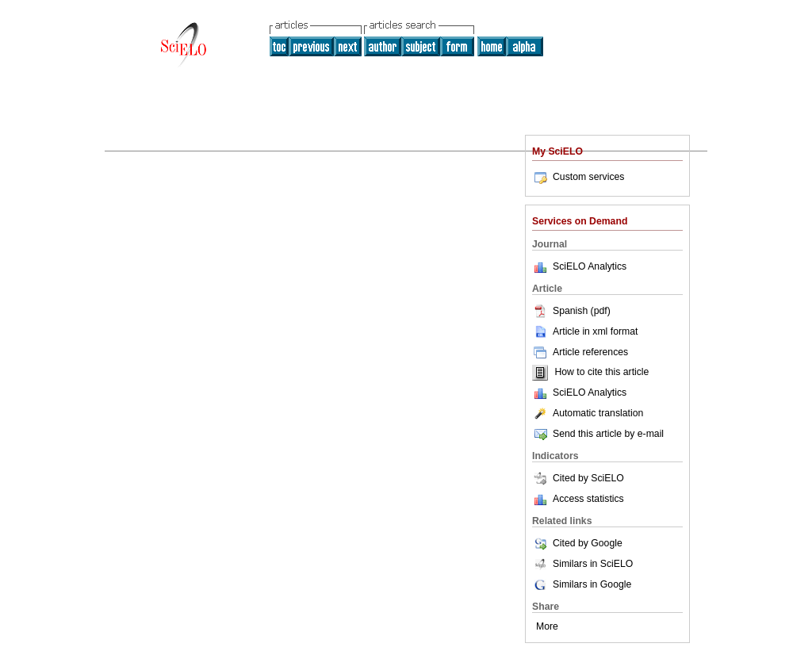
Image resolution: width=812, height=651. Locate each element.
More (547, 626)
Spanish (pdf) (571, 311)
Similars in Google (582, 584)
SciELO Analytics (590, 266)
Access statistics (588, 499)
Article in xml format (585, 331)
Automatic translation (588, 413)
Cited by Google (577, 543)
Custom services (578, 177)
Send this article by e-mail (598, 434)
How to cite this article (601, 373)
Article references (580, 352)
